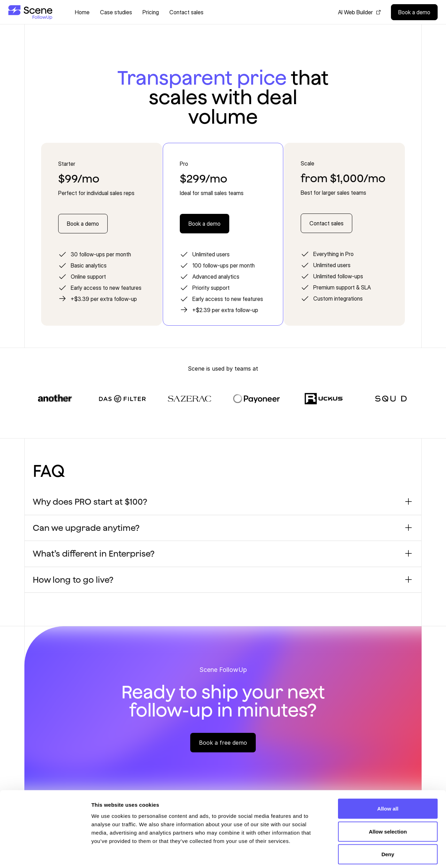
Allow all (388, 777)
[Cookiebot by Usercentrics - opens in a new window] (45, 854)
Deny (388, 822)
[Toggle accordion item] (409, 502)
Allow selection (388, 800)
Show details (366, 854)
